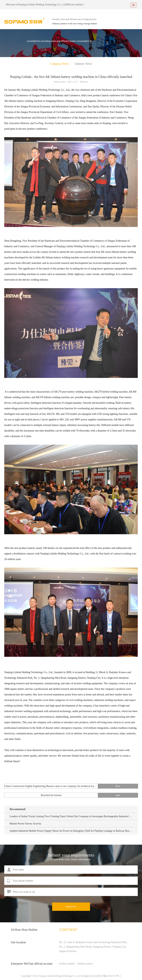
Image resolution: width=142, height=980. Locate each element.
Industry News (84, 64)
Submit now (71, 907)
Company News (59, 64)
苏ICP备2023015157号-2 (109, 976)
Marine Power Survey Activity (25, 824)
